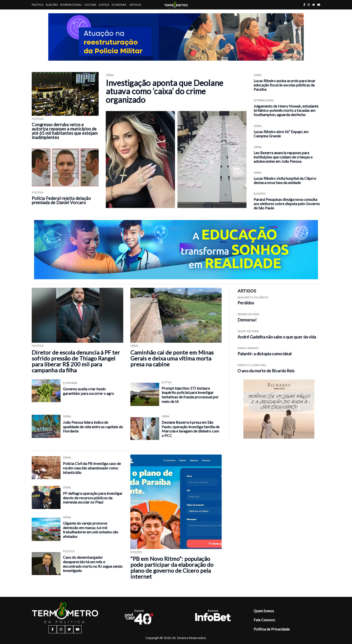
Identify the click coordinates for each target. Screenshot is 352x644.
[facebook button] (304, 5)
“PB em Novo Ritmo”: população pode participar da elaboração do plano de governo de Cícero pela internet (172, 567)
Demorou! (247, 320)
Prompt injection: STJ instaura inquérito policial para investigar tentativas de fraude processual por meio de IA (190, 395)
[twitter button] (314, 5)
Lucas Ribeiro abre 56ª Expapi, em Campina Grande (281, 134)
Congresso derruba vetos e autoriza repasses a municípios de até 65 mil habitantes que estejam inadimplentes (65, 131)
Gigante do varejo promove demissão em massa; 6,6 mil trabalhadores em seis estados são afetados (91, 530)
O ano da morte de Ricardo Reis (266, 371)
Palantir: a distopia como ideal (264, 354)
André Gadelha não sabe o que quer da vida (277, 337)
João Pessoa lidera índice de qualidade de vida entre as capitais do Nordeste (93, 427)
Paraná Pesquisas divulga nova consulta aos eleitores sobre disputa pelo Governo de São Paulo (287, 204)
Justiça (104, 5)
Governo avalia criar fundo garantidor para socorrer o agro (88, 391)
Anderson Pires (249, 314)
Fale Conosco (264, 620)
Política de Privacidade (272, 629)
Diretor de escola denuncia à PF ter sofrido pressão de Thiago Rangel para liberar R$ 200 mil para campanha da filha (76, 361)
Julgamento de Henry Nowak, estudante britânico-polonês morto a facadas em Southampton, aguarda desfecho (286, 110)
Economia (119, 5)
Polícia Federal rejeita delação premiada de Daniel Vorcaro (61, 200)
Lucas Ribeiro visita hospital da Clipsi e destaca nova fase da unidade (285, 180)
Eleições (52, 5)
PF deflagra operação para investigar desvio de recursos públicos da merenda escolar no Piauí (93, 498)
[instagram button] (309, 5)
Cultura (90, 5)
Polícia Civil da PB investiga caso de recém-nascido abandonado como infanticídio (92, 468)
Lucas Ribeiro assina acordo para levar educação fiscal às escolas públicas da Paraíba (284, 85)
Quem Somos (264, 611)
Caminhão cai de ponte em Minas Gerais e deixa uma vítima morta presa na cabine (172, 358)
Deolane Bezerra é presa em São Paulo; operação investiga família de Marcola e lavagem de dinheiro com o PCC (191, 429)
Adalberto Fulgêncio (253, 297)
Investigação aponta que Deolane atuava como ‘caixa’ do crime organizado (164, 91)
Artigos (135, 5)
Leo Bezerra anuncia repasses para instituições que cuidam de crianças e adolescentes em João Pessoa (283, 157)
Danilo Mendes (248, 348)
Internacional (71, 5)
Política (38, 5)
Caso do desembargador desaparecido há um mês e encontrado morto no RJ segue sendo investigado (93, 564)
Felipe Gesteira (248, 331)
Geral (110, 75)
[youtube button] (319, 5)
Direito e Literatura (252, 365)
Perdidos (246, 303)
